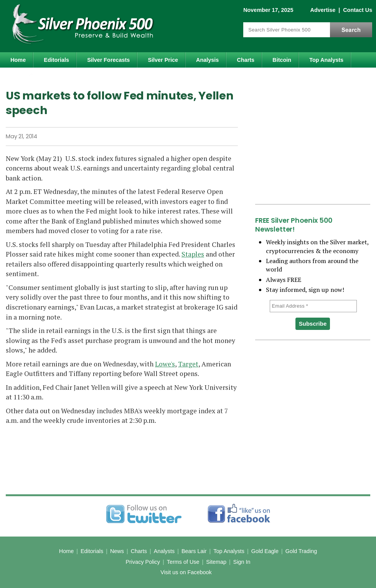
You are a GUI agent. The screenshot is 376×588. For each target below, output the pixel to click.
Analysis (207, 60)
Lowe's (165, 364)
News (117, 551)
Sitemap (216, 562)
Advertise (323, 10)
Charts (246, 60)
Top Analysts (326, 60)
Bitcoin (282, 60)
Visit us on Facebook (186, 572)
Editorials (56, 60)
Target (188, 364)
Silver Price (163, 60)
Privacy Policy (143, 562)
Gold (22, 77)
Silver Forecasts (108, 60)
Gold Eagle (265, 551)
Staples (193, 254)
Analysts (164, 551)
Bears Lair (194, 551)
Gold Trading (301, 551)
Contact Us (358, 10)
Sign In (242, 562)
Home (18, 60)
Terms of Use (183, 562)
